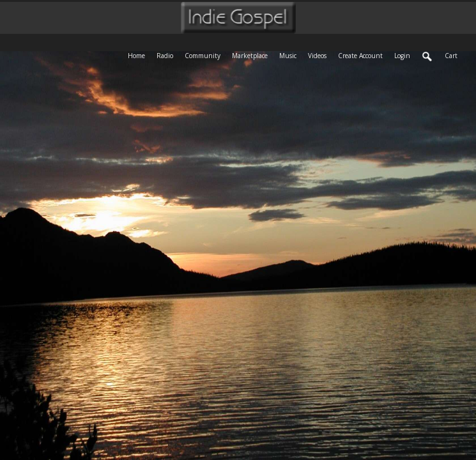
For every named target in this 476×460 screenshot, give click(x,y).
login (402, 56)
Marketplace (253, 55)
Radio (168, 55)
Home (139, 55)
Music (291, 55)
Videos (320, 55)
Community (205, 55)
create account (360, 56)
